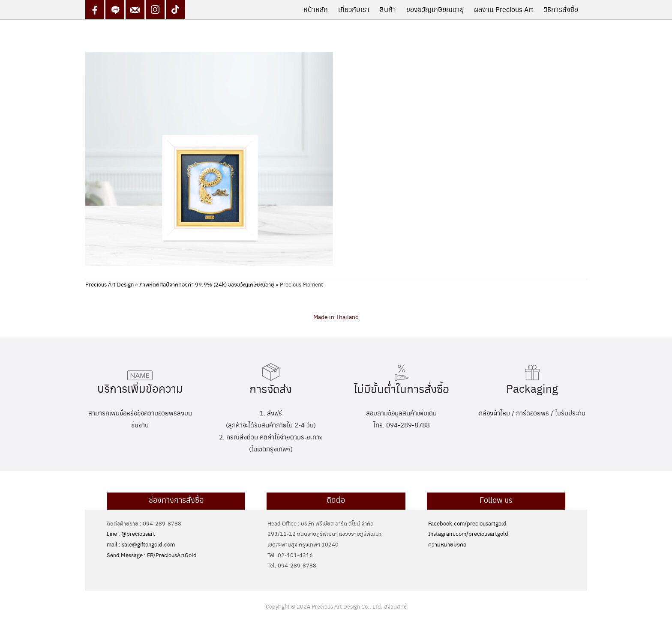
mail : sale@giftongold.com (141, 544)
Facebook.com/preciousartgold (467, 523)
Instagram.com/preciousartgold (468, 533)
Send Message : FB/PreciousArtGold (152, 555)
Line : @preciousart (131, 533)
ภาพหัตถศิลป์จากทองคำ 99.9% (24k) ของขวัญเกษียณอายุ (207, 284)
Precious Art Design (109, 284)
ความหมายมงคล (447, 544)
